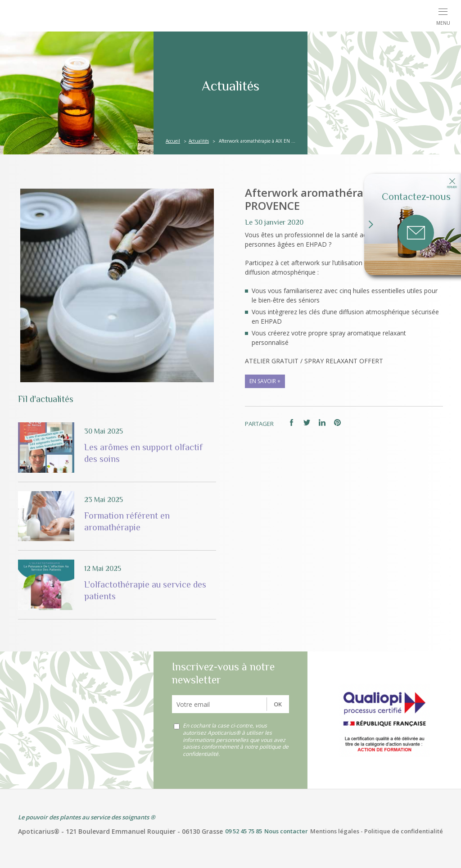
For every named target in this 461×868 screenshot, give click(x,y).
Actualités (199, 141)
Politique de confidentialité (404, 831)
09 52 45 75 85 (244, 831)
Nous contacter (286, 831)
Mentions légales (335, 831)
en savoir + (265, 381)
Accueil (173, 141)
